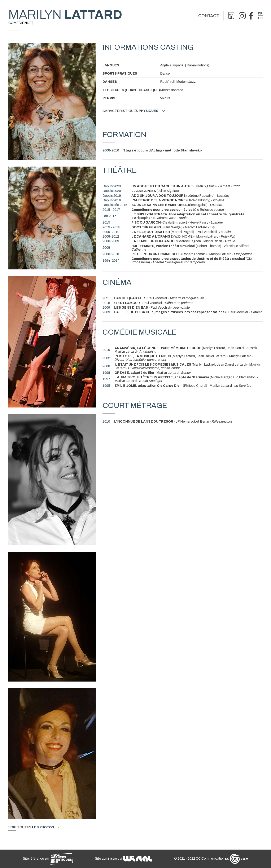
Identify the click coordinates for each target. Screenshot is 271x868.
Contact (209, 16)
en (260, 18)
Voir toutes (35, 827)
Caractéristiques (134, 111)
